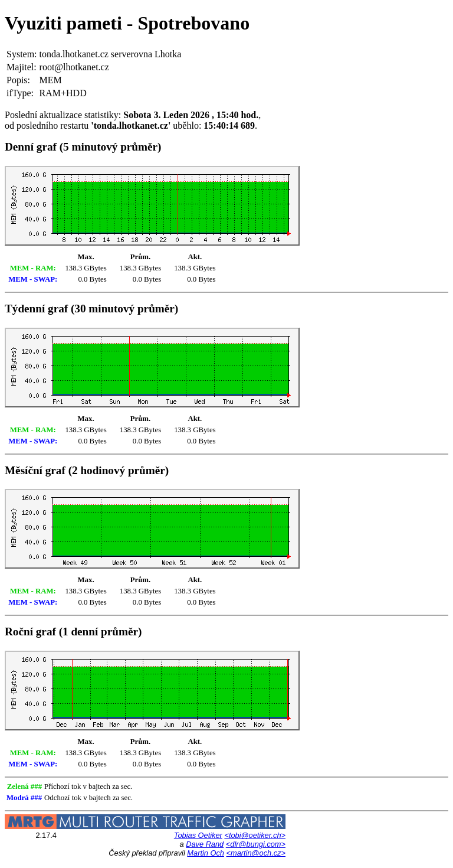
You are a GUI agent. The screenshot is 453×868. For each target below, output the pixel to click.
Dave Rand (205, 844)
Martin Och (206, 853)
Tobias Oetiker (198, 835)
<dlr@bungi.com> (256, 844)
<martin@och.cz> (256, 853)
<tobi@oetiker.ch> (255, 835)
